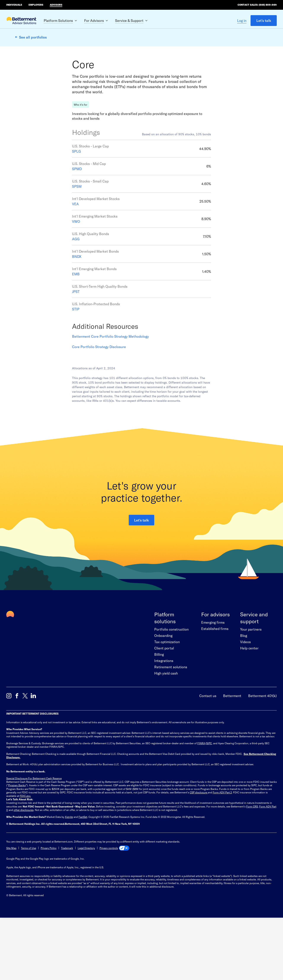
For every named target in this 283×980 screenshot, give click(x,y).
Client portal (164, 706)
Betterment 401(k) (262, 754)
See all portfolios (33, 37)
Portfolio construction (171, 688)
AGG (76, 297)
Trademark (67, 906)
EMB (76, 332)
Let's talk (264, 20)
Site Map (11, 906)
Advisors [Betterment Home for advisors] (56, 5)
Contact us (208, 754)
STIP (76, 367)
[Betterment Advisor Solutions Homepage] (21, 21)
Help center (249, 706)
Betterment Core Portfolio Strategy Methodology (110, 395)
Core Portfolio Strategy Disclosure (99, 405)
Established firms (215, 687)
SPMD (77, 227)
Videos (245, 700)
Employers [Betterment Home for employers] (36, 5)
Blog (244, 694)
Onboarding (163, 694)
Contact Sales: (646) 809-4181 (257, 5)
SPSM (77, 245)
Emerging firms (213, 681)
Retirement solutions (171, 725)
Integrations (164, 719)
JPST (76, 350)
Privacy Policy (49, 906)
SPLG (76, 210)
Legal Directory (86, 906)
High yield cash (166, 732)
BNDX (77, 315)
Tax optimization (167, 700)
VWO (76, 280)
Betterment (232, 754)
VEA (75, 262)
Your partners (251, 688)
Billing (159, 713)
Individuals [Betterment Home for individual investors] (14, 5)
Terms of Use (29, 906)
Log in (242, 20)
